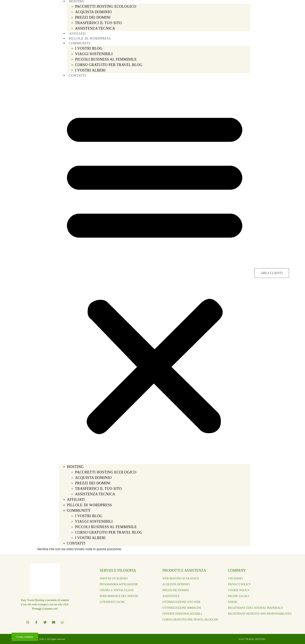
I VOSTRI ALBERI (90, 70)
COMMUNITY (79, 511)
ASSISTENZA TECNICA (95, 28)
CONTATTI (78, 75)
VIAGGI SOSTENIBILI (94, 54)
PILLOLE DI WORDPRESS (89, 505)
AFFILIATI (76, 500)
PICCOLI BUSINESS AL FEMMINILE (106, 59)
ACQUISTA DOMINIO (93, 12)
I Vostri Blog (89, 48)
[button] (155, 271)
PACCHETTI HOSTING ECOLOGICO (106, 6)
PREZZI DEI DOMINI (93, 17)
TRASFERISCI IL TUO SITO (98, 23)
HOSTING (75, 467)
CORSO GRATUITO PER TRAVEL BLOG (109, 65)
